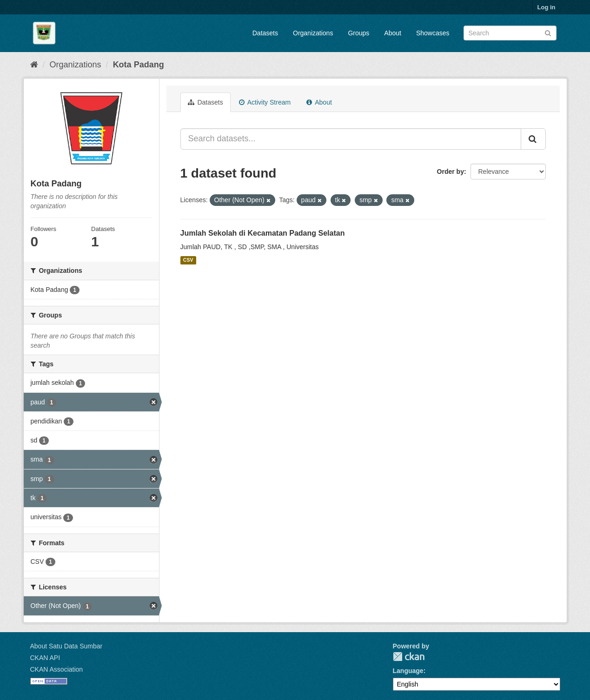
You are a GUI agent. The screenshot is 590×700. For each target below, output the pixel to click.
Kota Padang (139, 65)
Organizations (313, 33)
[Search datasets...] (351, 139)
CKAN (409, 657)
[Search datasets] (510, 33)
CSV (188, 260)
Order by (451, 172)
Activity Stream (265, 102)
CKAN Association (57, 669)
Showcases (433, 33)
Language (408, 671)
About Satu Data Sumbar (66, 646)
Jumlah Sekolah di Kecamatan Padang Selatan (263, 233)
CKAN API (45, 658)
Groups (358, 33)
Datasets (265, 33)
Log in (547, 7)
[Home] (34, 65)
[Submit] (548, 32)
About (393, 33)
